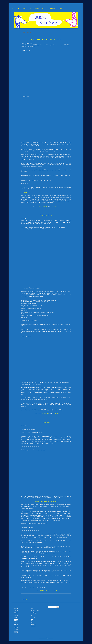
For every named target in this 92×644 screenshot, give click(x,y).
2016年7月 (16, 629)
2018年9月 (16, 610)
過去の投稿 (24, 600)
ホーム (19, 9)
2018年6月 (16, 612)
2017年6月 (16, 616)
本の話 (43, 9)
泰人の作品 (45, 206)
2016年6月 (16, 631)
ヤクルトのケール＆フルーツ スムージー (46, 40)
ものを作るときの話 (52, 9)
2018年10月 (16, 609)
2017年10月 (16, 614)
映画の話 (60, 9)
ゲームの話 (33, 612)
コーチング (33, 614)
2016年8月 (16, 628)
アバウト (25, 9)
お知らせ (40, 206)
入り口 (13, 9)
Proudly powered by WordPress (46, 638)
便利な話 (33, 617)
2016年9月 (16, 626)
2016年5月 (16, 633)
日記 (30, 9)
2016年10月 (16, 624)
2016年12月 (16, 621)
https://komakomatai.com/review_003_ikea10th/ (46, 501)
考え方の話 (37, 9)
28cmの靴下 (46, 422)
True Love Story (46, 215)
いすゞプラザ (24, 192)
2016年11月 (16, 622)
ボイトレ (33, 616)
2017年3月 (16, 619)
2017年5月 (16, 617)
